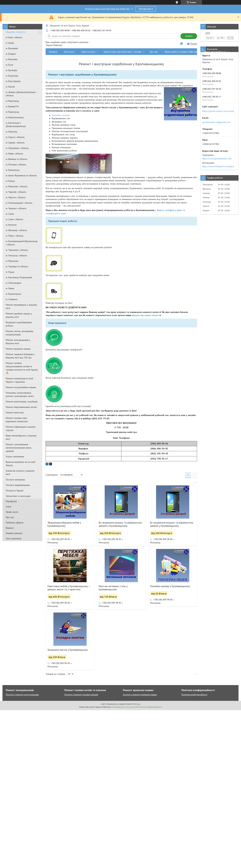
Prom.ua (136, 704)
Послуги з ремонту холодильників (22, 695)
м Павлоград (12, 112)
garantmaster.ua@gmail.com (216, 122)
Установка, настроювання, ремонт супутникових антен (20, 394)
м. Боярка (11, 54)
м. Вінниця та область (17, 159)
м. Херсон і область (16, 197)
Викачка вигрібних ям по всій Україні (20, 464)
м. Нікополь (12, 132)
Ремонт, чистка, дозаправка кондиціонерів (20, 333)
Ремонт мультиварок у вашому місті (21, 306)
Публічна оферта (15, 523)
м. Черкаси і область (16, 208)
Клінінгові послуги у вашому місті (20, 472)
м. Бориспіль (12, 76)
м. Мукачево (12, 261)
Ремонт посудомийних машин (21, 387)
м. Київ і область (14, 37)
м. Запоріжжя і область (17, 148)
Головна (53, 52)
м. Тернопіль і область (17, 250)
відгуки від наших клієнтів (146, 315)
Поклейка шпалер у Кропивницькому (170, 586)
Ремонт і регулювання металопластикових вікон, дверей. (19, 448)
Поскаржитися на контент (124, 707)
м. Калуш (10, 181)
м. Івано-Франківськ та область (21, 175)
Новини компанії (14, 533)
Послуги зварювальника (18, 485)
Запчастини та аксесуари (18, 496)
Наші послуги (88, 52)
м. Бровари (11, 70)
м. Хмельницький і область (19, 203)
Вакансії (10, 528)
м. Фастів (10, 87)
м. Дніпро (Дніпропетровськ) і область (21, 94)
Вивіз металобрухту (215, 52)
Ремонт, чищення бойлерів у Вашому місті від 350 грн (20, 356)
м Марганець (12, 101)
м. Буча (9, 65)
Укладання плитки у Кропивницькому (68, 650)
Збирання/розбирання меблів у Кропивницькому (64, 524)
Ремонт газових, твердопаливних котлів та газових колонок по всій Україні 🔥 (22, 368)
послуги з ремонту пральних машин (140, 695)
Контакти (69, 52)
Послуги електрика (15, 480)
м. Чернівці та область (17, 266)
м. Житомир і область (16, 230)
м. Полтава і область (16, 165)
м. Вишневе (12, 59)
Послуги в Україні (15, 491)
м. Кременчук (13, 170)
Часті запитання (14, 538)
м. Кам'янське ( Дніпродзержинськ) (16, 124)
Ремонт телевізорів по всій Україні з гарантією (19, 380)
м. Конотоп (11, 225)
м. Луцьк (10, 272)
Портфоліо (11, 501)
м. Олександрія (14, 283)
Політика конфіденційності (194, 695)
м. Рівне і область (15, 236)
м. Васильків (12, 48)
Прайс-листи (12, 512)
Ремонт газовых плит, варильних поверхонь (17, 420)
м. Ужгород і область (16, 255)
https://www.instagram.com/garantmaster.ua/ (219, 166)
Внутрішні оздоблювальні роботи (19, 324)
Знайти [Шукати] (189, 36)
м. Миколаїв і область (17, 186)
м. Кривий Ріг (12, 106)
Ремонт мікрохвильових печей (21, 407)
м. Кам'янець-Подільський (19, 277)
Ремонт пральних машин (18, 349)
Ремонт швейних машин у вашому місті (19, 315)
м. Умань (10, 288)
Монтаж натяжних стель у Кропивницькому (113, 588)
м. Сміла (10, 214)
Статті (9, 507)
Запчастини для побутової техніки (122, 52)
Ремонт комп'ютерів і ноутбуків (22, 402)
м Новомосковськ (15, 117)
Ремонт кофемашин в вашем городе (21, 428)
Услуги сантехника (15, 456)
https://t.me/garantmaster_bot (217, 159)
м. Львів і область (14, 154)
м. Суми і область (14, 219)
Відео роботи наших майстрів (181, 52)
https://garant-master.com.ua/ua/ (218, 111)
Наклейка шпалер (61, 115)
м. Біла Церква (13, 81)
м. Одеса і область (15, 137)
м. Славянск (12, 299)
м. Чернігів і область (16, 192)
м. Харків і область (15, 143)
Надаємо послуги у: (16, 32)
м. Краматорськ (14, 294)
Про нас (10, 517)
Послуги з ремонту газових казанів (81, 695)
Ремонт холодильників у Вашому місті (18, 342)
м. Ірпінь (10, 43)
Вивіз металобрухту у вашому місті (21, 437)
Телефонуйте (146, 9)
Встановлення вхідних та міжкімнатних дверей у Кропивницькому (120, 524)
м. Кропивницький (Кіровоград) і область (22, 243)
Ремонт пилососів (15, 413)
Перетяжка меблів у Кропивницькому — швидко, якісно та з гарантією (69, 588)
